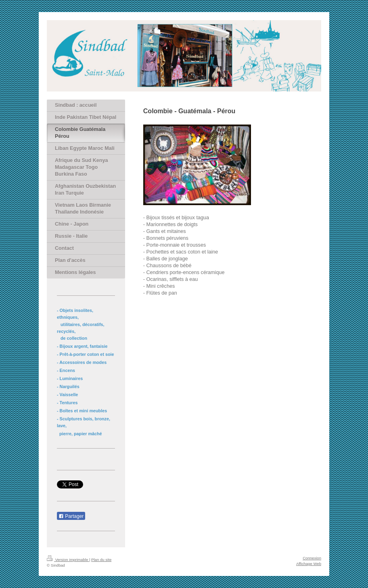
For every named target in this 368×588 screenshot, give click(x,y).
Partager (71, 516)
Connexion (312, 558)
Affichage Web (309, 564)
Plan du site (101, 560)
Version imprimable (68, 560)
